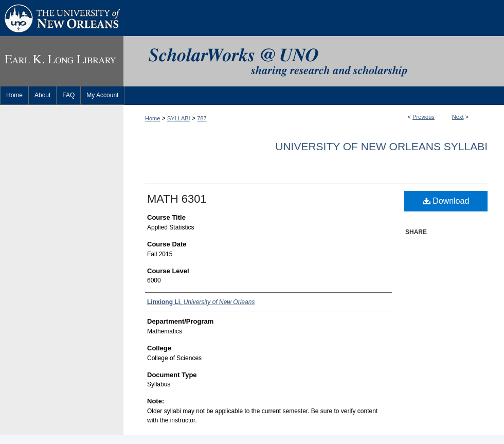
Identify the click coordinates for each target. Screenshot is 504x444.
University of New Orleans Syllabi (381, 146)
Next (458, 117)
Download (446, 201)
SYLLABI (179, 118)
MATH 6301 (177, 199)
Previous (424, 117)
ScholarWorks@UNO (314, 61)
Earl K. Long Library (62, 61)
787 (202, 118)
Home (152, 118)
